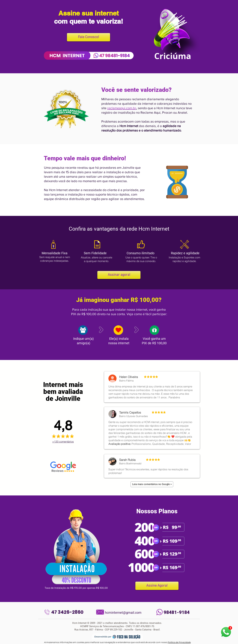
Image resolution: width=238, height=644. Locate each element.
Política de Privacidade (179, 642)
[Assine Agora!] (157, 586)
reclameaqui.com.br (122, 108)
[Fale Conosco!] (89, 37)
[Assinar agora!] (119, 275)
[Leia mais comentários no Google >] (152, 484)
